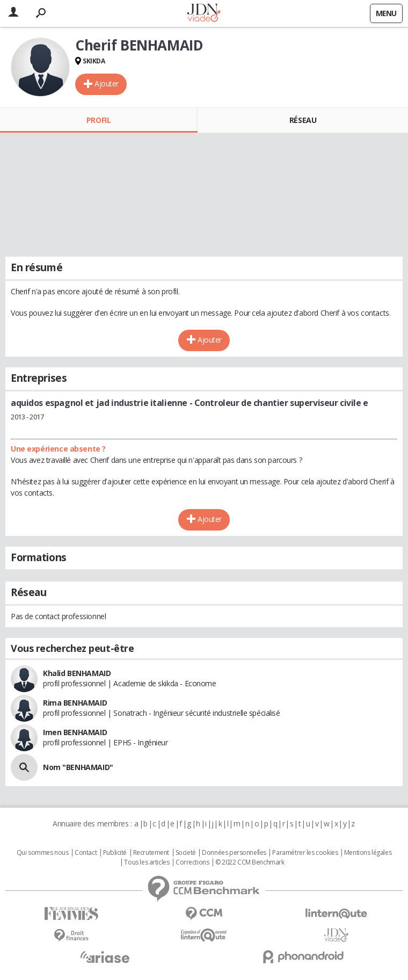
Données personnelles (234, 853)
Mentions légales (368, 853)
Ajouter (107, 84)
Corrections (192, 862)
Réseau (303, 120)
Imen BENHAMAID (75, 732)
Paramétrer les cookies (305, 853)
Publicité (115, 853)
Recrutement (151, 853)
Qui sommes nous (43, 853)
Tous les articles (147, 862)
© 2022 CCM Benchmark (250, 862)
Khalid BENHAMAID (77, 673)
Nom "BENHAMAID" (78, 767)
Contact (86, 853)
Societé (186, 853)
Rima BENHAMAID (75, 703)
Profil (99, 120)
